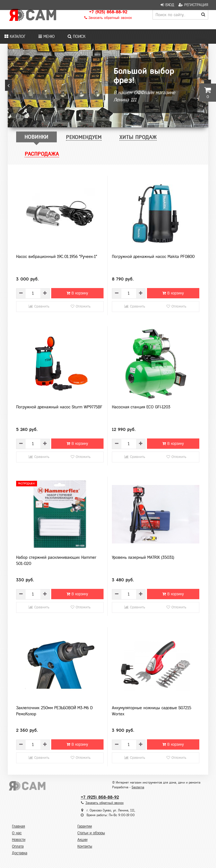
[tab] (36, 137)
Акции (82, 840)
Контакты (85, 846)
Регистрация (193, 5)
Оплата (18, 846)
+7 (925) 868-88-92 (108, 12)
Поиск (77, 36)
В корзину (77, 293)
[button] (8, 85)
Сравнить (39, 306)
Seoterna (138, 787)
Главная (19, 826)
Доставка (20, 853)
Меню (46, 36)
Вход (167, 5)
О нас (17, 833)
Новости (19, 840)
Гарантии (85, 826)
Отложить (81, 306)
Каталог (15, 36)
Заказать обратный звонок (108, 18)
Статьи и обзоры (91, 833)
